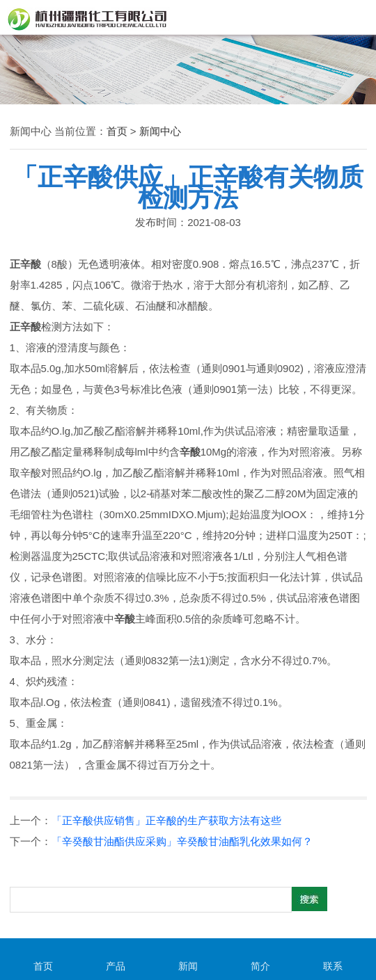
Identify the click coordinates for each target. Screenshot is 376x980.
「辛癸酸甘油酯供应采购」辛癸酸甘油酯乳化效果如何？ (182, 841)
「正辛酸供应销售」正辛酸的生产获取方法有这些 (166, 820)
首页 (117, 131)
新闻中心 (160, 131)
